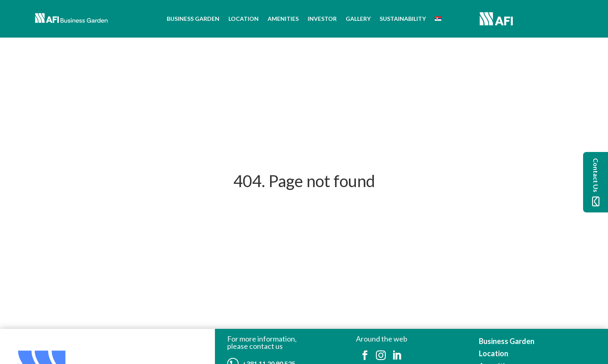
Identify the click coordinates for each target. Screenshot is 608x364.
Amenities (283, 19)
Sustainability (403, 19)
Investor (322, 19)
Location (244, 19)
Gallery (358, 19)
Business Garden (193, 19)
